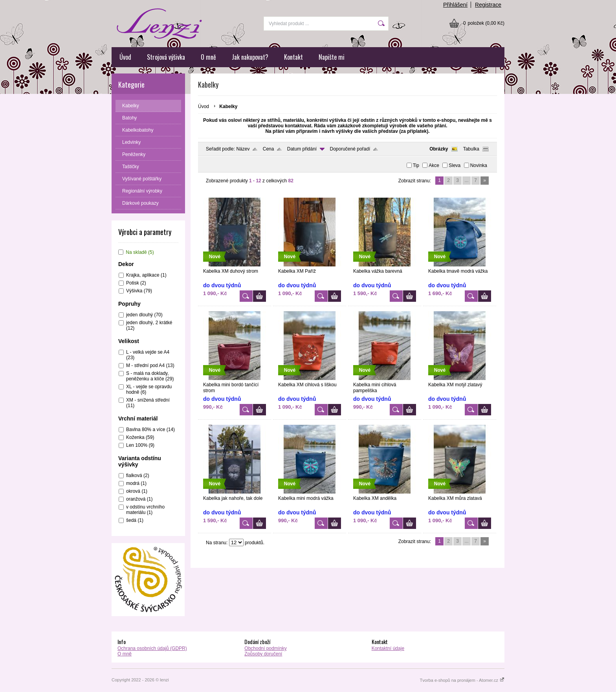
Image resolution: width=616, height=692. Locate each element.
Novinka (479, 165)
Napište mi (332, 57)
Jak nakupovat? (250, 57)
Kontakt (293, 57)
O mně (208, 57)
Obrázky (439, 149)
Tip (416, 165)
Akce (434, 165)
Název (243, 149)
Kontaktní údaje (388, 648)
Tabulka (471, 149)
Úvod (125, 57)
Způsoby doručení (263, 654)
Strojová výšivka (166, 57)
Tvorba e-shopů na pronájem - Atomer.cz (462, 680)
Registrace (488, 5)
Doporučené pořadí (350, 149)
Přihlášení (455, 5)
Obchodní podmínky (265, 648)
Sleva (455, 165)
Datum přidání (302, 149)
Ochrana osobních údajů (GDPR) (152, 648)
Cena (269, 149)
